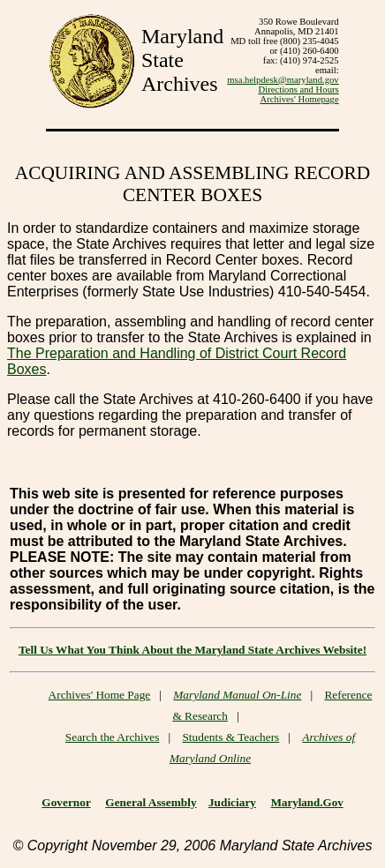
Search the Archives (113, 737)
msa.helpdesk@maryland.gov (283, 80)
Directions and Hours (299, 90)
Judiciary (232, 802)
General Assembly (151, 802)
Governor (66, 802)
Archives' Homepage (299, 99)
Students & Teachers (230, 737)
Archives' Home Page (100, 695)
